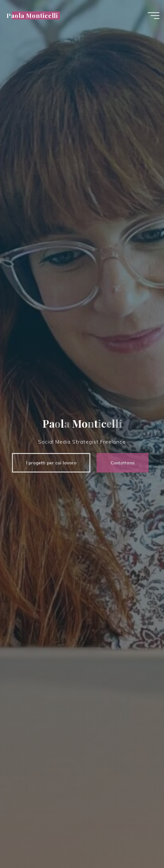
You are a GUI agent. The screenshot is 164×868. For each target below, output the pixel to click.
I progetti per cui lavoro (49, 463)
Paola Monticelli (32, 15)
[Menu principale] (154, 16)
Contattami (120, 463)
